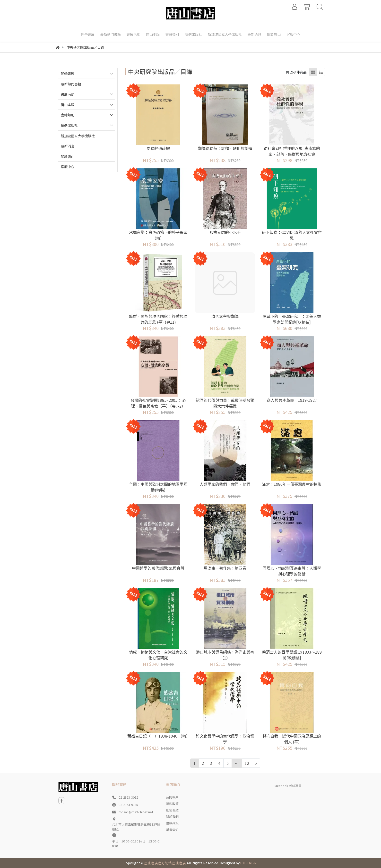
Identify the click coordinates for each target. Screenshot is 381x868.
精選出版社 (69, 125)
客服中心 (68, 167)
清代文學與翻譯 (225, 316)
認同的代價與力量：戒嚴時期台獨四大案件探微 (225, 403)
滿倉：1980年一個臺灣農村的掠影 (292, 484)
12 (247, 763)
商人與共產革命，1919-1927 (292, 400)
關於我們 (172, 817)
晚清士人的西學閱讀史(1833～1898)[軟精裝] (292, 655)
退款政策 (172, 823)
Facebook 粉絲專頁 (288, 786)
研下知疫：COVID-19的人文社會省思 (292, 235)
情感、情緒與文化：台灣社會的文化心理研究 (158, 655)
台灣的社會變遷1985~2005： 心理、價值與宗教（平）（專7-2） (158, 403)
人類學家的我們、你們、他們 (225, 484)
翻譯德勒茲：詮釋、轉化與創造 (225, 148)
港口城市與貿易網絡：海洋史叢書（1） (225, 655)
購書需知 (172, 830)
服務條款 (172, 810)
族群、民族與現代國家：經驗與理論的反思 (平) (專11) (158, 319)
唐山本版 (68, 105)
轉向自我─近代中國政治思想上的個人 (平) (292, 739)
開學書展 (68, 73)
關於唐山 (68, 156)
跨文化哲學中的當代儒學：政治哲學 (225, 739)
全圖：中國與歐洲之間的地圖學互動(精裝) (158, 487)
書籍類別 (68, 115)
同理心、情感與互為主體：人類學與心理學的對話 (292, 571)
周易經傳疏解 (158, 148)
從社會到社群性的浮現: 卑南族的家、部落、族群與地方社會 (292, 151)
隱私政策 (172, 804)
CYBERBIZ (249, 863)
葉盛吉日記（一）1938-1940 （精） (158, 736)
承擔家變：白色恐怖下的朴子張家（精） (158, 235)
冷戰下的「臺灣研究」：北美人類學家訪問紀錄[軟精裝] (292, 319)
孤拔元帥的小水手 (225, 232)
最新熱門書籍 (71, 84)
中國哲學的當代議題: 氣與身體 (158, 568)
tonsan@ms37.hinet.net (136, 812)
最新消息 (68, 146)
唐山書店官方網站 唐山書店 (165, 863)
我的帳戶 (172, 797)
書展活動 (68, 94)
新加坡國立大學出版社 (78, 136)
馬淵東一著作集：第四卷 (225, 568)
